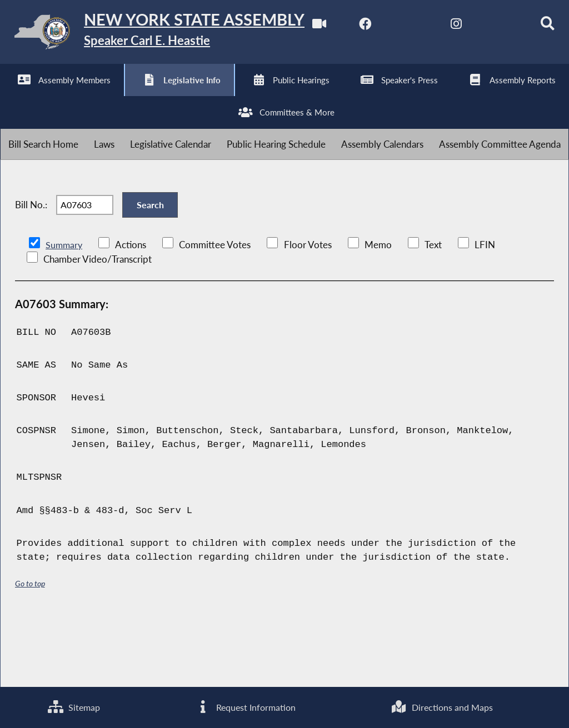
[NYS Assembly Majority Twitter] (105, 95)
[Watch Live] (13, 95)
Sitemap (73, 707)
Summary (65, 311)
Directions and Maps (442, 707)
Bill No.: (31, 267)
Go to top (30, 651)
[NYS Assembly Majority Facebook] (59, 95)
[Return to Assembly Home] (172, 34)
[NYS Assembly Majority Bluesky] (198, 95)
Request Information (244, 707)
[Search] (244, 95)
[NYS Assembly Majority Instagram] (151, 95)
